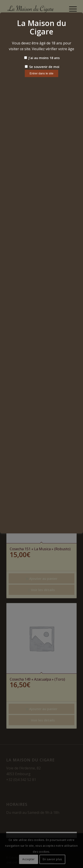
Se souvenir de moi (42, 67)
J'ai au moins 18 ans (42, 58)
